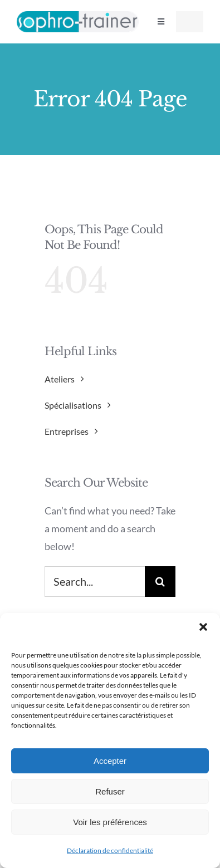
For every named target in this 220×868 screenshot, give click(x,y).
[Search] (160, 582)
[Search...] (95, 582)
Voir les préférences (110, 822)
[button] (203, 627)
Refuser (110, 791)
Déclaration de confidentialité (110, 850)
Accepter (110, 761)
